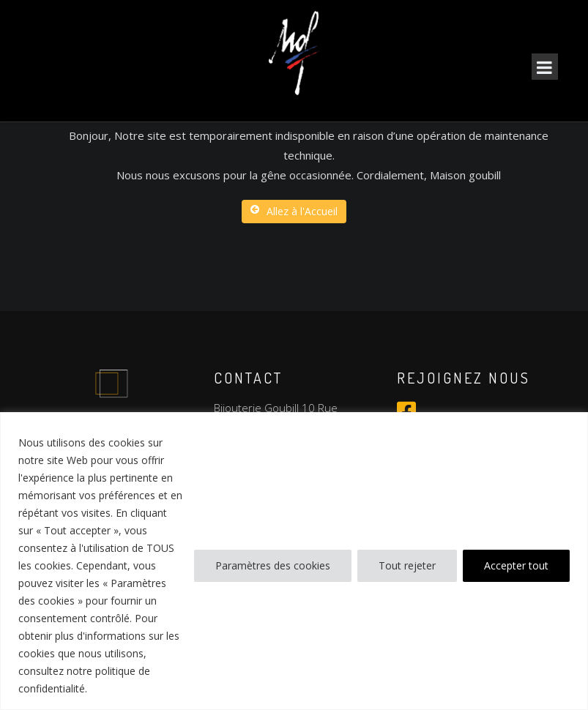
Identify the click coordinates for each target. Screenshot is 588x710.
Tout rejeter (407, 565)
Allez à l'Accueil (294, 211)
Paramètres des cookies (273, 565)
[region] (294, 561)
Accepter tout (516, 565)
